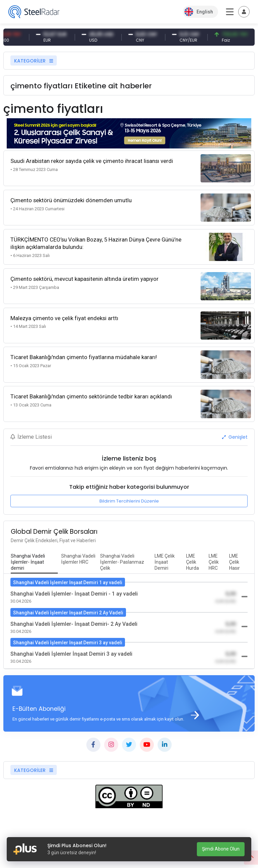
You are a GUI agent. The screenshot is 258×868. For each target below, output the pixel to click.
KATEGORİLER (34, 61)
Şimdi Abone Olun (221, 849)
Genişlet (235, 437)
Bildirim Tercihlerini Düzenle (129, 501)
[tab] (34, 562)
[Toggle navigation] (244, 12)
